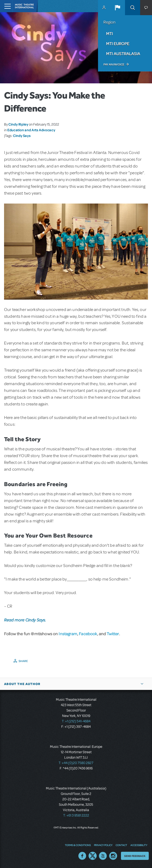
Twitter (113, 634)
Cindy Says (22, 136)
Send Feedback (135, 856)
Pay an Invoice (114, 64)
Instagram (68, 634)
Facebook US (82, 856)
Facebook (88, 634)
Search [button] (133, 8)
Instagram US (113, 856)
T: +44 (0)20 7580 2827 (76, 763)
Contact (121, 845)
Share (23, 661)
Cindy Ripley (18, 124)
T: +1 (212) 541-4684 (76, 721)
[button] (117, 8)
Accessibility (139, 845)
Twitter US (93, 856)
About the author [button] (22, 684)
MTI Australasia (123, 54)
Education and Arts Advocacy (31, 130)
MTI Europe (118, 44)
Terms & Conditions (78, 845)
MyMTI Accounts (104, 8)
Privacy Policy (103, 845)
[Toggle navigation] (6, 6)
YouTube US (103, 856)
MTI (109, 34)
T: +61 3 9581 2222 (76, 815)
